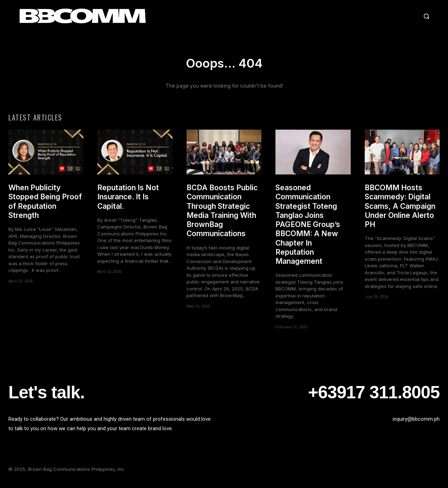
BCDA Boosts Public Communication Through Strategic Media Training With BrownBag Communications (222, 214)
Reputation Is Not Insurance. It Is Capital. (128, 201)
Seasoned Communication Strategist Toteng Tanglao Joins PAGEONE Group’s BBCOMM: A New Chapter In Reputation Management (308, 228)
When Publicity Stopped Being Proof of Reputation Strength (45, 205)
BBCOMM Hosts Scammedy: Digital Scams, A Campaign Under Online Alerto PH (400, 210)
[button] (365, 16)
